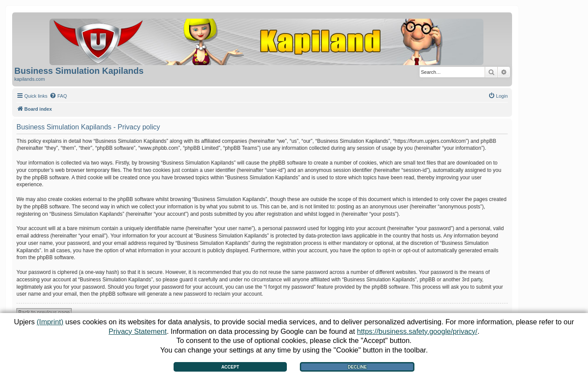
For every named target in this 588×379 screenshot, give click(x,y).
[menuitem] (58, 96)
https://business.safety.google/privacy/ (417, 331)
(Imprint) (50, 322)
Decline (357, 367)
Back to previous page (44, 313)
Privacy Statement (138, 331)
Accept (230, 367)
